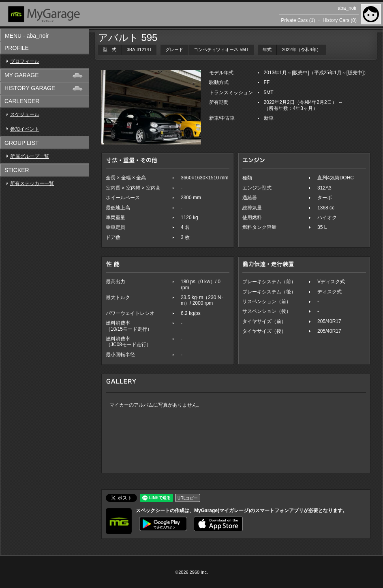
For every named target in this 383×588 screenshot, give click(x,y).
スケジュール (25, 114)
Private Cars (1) (298, 20)
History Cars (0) (340, 20)
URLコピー (188, 498)
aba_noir (347, 8)
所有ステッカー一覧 (32, 183)
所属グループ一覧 (30, 156)
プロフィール (25, 61)
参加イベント (25, 129)
